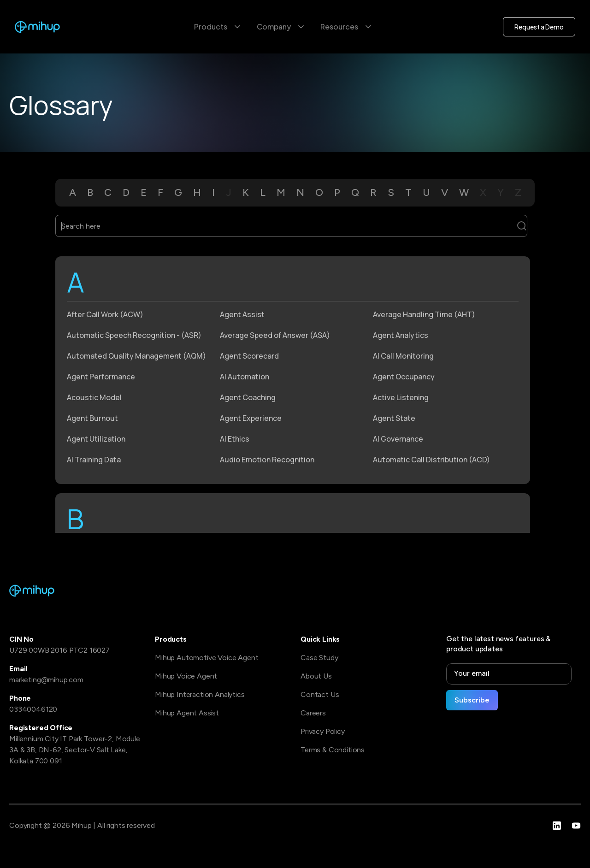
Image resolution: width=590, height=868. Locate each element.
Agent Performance (101, 377)
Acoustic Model (94, 397)
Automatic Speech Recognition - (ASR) (134, 335)
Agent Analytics (401, 335)
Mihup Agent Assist (187, 713)
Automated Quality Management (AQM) (136, 356)
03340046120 (33, 709)
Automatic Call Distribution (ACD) (431, 460)
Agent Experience (251, 418)
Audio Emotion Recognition (267, 460)
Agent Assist (242, 314)
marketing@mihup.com (46, 680)
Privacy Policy (323, 731)
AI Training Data (94, 460)
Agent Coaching (248, 397)
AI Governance (398, 439)
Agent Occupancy (404, 377)
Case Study (319, 658)
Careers (313, 713)
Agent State (394, 418)
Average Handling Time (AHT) (424, 314)
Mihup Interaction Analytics (200, 694)
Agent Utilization (96, 439)
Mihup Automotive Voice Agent (207, 658)
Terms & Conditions (333, 750)
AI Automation (245, 377)
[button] (218, 27)
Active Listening (401, 397)
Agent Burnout (92, 418)
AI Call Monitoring (403, 356)
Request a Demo (539, 27)
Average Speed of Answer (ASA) (275, 335)
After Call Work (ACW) (105, 314)
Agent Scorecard (249, 356)
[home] (38, 27)
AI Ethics (235, 439)
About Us (316, 676)
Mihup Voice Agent (186, 676)
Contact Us (320, 694)
